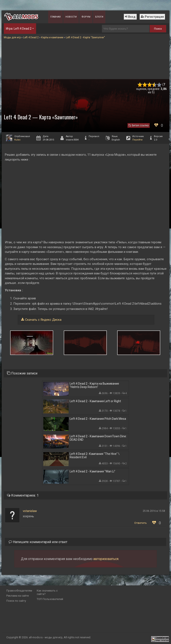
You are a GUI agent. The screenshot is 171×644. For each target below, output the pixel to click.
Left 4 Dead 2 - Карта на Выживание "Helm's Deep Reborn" (94, 385)
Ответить (140, 523)
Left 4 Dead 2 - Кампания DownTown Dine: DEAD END (98, 438)
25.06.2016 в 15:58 (154, 511)
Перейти (137, 140)
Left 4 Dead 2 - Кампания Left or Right (95, 401)
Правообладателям (19, 591)
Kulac (18, 140)
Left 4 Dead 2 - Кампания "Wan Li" (92, 471)
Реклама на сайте (18, 596)
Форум (86, 17)
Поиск (158, 29)
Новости (71, 17)
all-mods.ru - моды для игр (46, 637)
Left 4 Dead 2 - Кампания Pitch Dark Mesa (98, 419)
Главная (55, 17)
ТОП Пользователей (50, 599)
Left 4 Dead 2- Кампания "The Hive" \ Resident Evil (95, 455)
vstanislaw (30, 511)
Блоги (99, 17)
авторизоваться (106, 559)
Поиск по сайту (16, 601)
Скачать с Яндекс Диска (43, 320)
